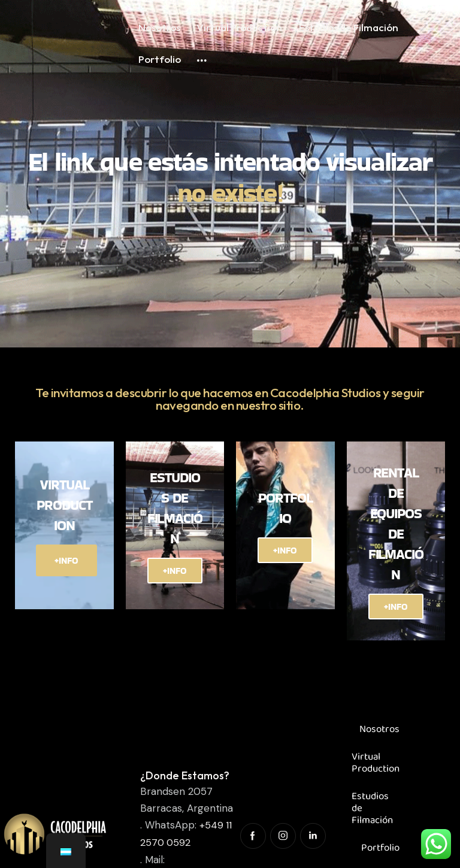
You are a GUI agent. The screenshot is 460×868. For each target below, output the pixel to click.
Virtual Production (376, 770)
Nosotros (379, 737)
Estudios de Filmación (372, 816)
